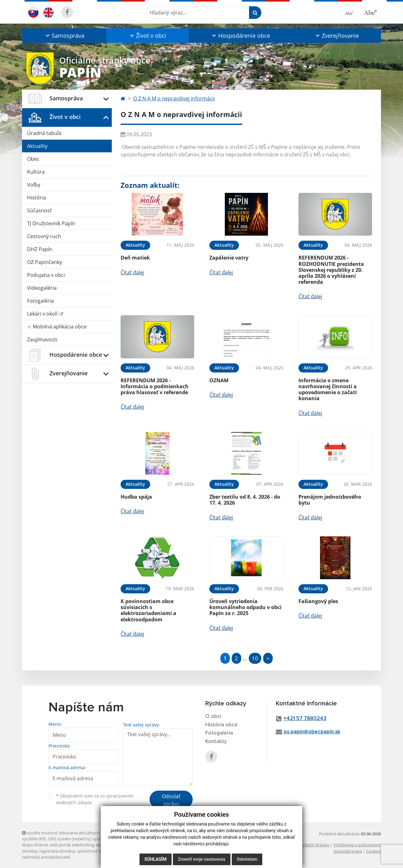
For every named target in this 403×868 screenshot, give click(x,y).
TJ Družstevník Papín (51, 223)
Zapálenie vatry (229, 258)
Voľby (34, 185)
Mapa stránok (35, 845)
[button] (64, 36)
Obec (33, 159)
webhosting (83, 845)
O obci (213, 717)
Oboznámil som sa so (95, 799)
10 (255, 658)
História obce (221, 725)
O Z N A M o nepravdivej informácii (174, 98)
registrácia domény (57, 851)
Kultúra (36, 172)
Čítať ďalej (132, 272)
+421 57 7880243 (305, 719)
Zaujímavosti (42, 339)
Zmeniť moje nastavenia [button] (202, 859)
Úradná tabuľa (44, 133)
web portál (60, 845)
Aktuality (37, 146)
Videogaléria (42, 288)
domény (30, 851)
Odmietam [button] (247, 859)
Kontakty (216, 742)
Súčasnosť (39, 210)
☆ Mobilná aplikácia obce (57, 327)
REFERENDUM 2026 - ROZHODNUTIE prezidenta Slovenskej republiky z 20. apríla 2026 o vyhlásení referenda (331, 270)
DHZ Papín (40, 249)
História (37, 198)
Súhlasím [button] (156, 859)
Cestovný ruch (44, 236)
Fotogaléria (40, 301)
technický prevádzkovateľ (46, 857)
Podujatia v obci (46, 275)
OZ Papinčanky (45, 262)
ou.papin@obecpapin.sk (312, 732)
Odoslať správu (171, 800)
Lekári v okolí (43, 314)
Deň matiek (135, 258)
